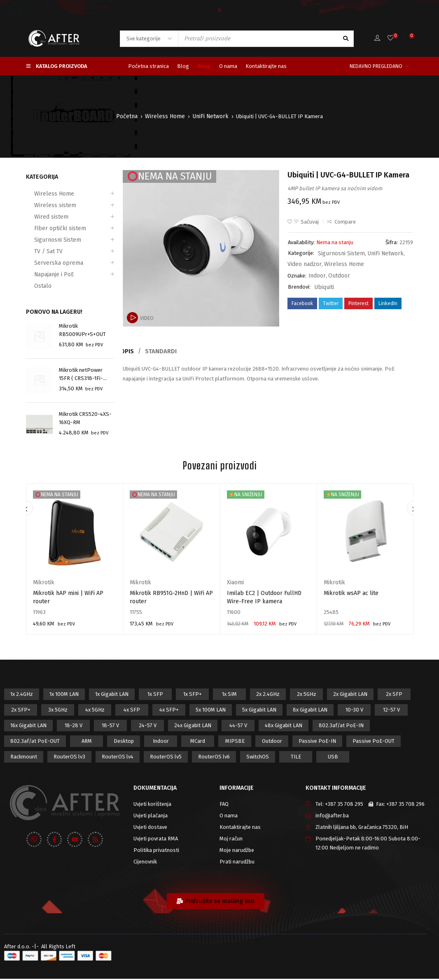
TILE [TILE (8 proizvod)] (296, 758)
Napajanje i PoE (44, 274)
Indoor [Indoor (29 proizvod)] (161, 742)
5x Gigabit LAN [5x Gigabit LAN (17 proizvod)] (259, 711)
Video (146, 318)
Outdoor (337, 274)
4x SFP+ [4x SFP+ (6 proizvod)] (169, 711)
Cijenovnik (145, 863)
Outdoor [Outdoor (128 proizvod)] (272, 742)
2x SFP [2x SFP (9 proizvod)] (394, 695)
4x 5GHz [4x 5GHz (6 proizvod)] (95, 711)
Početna (130, 116)
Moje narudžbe (237, 851)
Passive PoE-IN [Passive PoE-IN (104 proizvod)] (317, 742)
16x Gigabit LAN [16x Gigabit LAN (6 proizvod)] (28, 727)
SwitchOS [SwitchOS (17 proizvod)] (258, 758)
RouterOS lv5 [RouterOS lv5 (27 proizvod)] (166, 758)
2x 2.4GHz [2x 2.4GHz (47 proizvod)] (268, 695)
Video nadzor (303, 263)
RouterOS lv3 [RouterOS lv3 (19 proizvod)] (69, 758)
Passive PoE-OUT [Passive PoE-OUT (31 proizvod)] (374, 742)
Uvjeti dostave (150, 828)
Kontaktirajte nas (240, 828)
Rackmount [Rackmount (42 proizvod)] (24, 758)
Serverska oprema (48, 263)
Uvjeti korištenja (152, 805)
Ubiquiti (323, 284)
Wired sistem (42, 217)
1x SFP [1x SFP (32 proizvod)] (155, 695)
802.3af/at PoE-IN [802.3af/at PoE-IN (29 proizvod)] (341, 727)
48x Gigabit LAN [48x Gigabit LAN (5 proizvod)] (284, 727)
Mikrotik (42, 584)
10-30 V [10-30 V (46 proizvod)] (354, 711)
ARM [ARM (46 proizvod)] (87, 742)
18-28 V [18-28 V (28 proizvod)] (74, 727)
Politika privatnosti (156, 851)
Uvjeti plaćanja (151, 817)
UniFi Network (208, 116)
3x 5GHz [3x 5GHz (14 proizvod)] (58, 711)
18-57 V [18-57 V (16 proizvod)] (110, 727)
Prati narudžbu (237, 863)
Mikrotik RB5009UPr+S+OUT (82, 330)
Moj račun (231, 840)
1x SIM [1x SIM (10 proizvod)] (229, 695)
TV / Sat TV (39, 251)
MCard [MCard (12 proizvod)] (198, 742)
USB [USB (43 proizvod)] (333, 758)
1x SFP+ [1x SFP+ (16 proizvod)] (193, 695)
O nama (229, 817)
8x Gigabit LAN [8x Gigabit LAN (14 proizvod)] (310, 711)
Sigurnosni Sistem (48, 240)
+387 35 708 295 (344, 805)
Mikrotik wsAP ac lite (351, 594)
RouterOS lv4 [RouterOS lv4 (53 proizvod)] (118, 758)
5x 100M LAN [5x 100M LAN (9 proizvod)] (211, 711)
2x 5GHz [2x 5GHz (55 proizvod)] (307, 695)
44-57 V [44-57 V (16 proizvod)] (238, 727)
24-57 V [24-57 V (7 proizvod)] (148, 727)
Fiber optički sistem (49, 228)
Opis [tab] (129, 351)
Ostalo (34, 286)
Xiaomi (235, 584)
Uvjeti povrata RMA (156, 840)
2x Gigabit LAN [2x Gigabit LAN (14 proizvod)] (350, 695)
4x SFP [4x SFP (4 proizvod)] (132, 711)
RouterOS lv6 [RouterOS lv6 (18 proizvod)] (214, 758)
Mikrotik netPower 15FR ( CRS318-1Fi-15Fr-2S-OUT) (81, 375)
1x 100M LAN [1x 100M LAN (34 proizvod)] (64, 695)
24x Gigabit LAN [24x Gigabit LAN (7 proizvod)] (193, 727)
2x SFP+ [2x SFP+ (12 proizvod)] (21, 711)
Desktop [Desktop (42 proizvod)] (124, 742)
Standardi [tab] (164, 351)
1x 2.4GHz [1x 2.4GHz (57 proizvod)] (22, 695)
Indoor (316, 274)
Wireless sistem (45, 205)
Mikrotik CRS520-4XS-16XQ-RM (85, 419)
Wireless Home (166, 116)
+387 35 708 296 (405, 805)
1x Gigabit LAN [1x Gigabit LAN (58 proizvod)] (112, 695)
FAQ (224, 805)
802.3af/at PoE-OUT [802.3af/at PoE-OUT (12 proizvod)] (35, 742)
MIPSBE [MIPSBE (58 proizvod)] (235, 742)
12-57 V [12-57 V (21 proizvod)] (391, 711)
